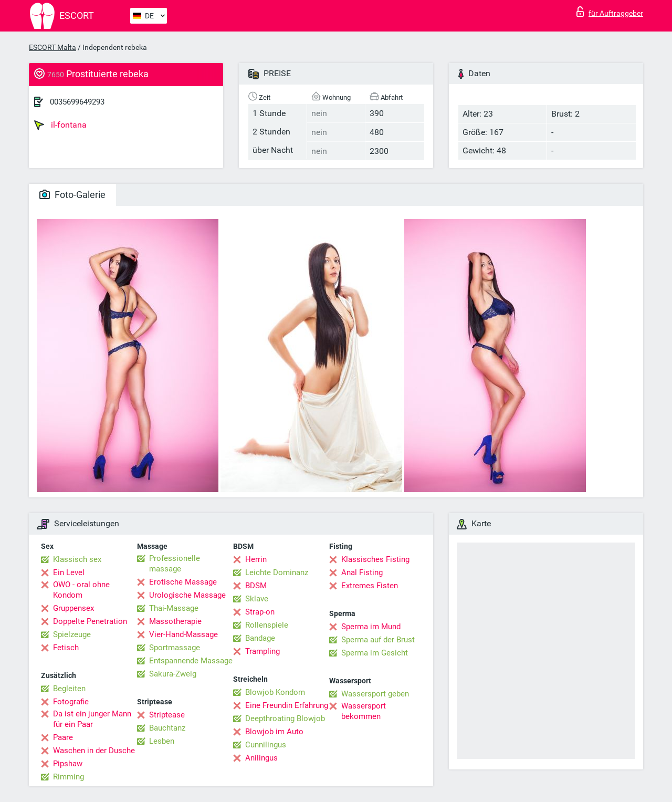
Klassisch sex (77, 559)
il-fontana (60, 125)
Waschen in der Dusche (94, 751)
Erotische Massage (183, 582)
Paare (63, 737)
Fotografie (71, 702)
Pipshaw (68, 764)
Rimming (69, 777)
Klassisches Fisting (375, 559)
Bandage (260, 638)
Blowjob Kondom (275, 692)
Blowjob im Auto (274, 732)
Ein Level (69, 572)
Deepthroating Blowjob (285, 718)
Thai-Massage (174, 608)
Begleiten (69, 689)
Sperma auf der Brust (378, 640)
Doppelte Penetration (90, 621)
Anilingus (261, 758)
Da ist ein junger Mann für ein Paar (92, 719)
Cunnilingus (266, 745)
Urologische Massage (187, 595)
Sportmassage (175, 648)
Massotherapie (175, 621)
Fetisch (66, 648)
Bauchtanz (167, 728)
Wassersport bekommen (364, 711)
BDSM (256, 586)
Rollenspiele (267, 625)
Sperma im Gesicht (375, 653)
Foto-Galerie (72, 195)
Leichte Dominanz (277, 572)
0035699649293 (77, 102)
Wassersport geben (375, 694)
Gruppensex (73, 608)
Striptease (167, 715)
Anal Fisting (362, 572)
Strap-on (260, 612)
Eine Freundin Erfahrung (287, 705)
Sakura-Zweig (173, 674)
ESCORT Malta (52, 47)
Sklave (257, 599)
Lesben (162, 741)
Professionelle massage (175, 564)
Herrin (256, 559)
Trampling (262, 651)
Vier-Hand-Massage (183, 634)
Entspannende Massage (191, 661)
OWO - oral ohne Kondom (81, 590)
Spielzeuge (72, 634)
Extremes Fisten (370, 586)
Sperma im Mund (371, 627)
